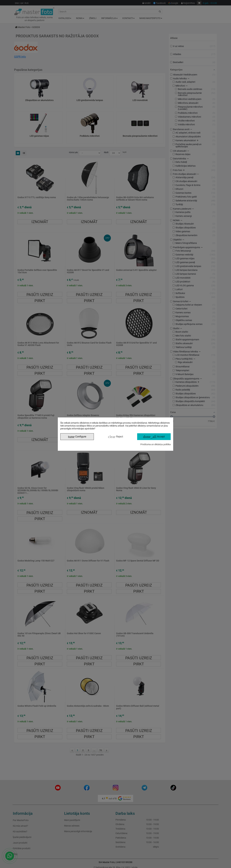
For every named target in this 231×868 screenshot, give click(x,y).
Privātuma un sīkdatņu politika (156, 444)
